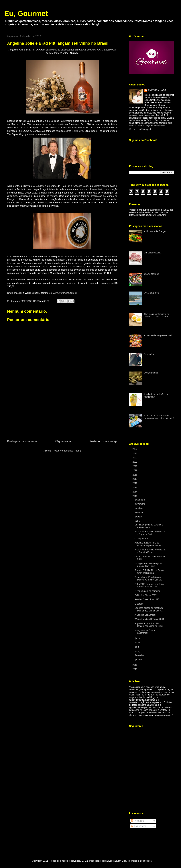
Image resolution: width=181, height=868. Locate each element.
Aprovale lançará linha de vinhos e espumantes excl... (149, 544)
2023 (135, 453)
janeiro (139, 660)
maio (138, 643)
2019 (135, 470)
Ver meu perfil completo (141, 129)
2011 (135, 669)
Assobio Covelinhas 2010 (147, 599)
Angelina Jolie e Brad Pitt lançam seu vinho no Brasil (149, 625)
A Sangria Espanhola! (145, 615)
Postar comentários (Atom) (67, 451)
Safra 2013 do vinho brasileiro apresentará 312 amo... (149, 585)
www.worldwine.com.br (65, 293)
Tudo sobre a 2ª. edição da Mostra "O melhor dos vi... (148, 578)
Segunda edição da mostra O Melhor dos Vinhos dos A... (149, 609)
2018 (135, 475)
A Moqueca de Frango (155, 231)
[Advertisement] (62, 419)
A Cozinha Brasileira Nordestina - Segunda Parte (150, 533)
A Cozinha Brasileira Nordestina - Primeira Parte (150, 551)
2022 (135, 458)
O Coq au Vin (141, 539)
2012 (135, 665)
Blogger (147, 861)
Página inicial (63, 441)
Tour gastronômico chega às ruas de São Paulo (148, 565)
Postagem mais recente (22, 441)
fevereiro (140, 655)
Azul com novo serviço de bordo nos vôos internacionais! (159, 417)
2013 (135, 496)
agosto (139, 517)
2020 (135, 466)
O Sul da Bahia (151, 293)
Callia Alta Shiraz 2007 (146, 595)
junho (138, 638)
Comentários (139, 826)
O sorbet (139, 604)
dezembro (140, 500)
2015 (135, 488)
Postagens (138, 821)
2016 (135, 483)
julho (138, 521)
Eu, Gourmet (26, 13)
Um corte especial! (153, 253)
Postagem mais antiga (103, 441)
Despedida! (150, 354)
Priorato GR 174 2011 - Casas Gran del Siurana (149, 572)
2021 (135, 462)
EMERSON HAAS (157, 90)
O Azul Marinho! (152, 274)
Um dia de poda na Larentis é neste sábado (149, 526)
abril (137, 647)
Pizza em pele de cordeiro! (147, 591)
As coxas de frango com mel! (158, 335)
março (138, 651)
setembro (140, 513)
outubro (139, 508)
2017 (135, 479)
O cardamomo (151, 373)
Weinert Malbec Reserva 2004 (149, 619)
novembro (140, 504)
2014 (135, 492)
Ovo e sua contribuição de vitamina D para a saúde (157, 315)
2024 (135, 449)
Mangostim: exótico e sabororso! (145, 632)
